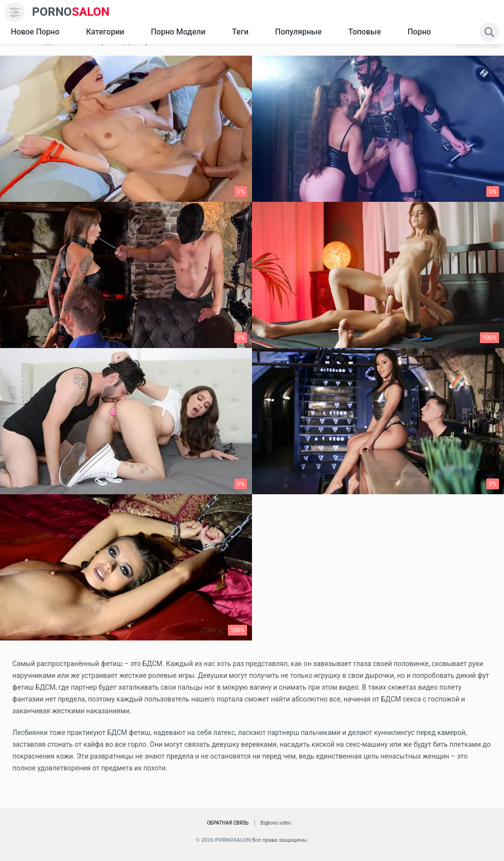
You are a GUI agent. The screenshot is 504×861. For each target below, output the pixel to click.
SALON (71, 12)
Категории (105, 32)
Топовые (364, 32)
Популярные (299, 32)
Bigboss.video (276, 823)
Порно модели (178, 32)
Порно (419, 32)
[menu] (15, 12)
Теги (240, 32)
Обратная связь (228, 823)
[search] (489, 32)
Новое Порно (35, 32)
